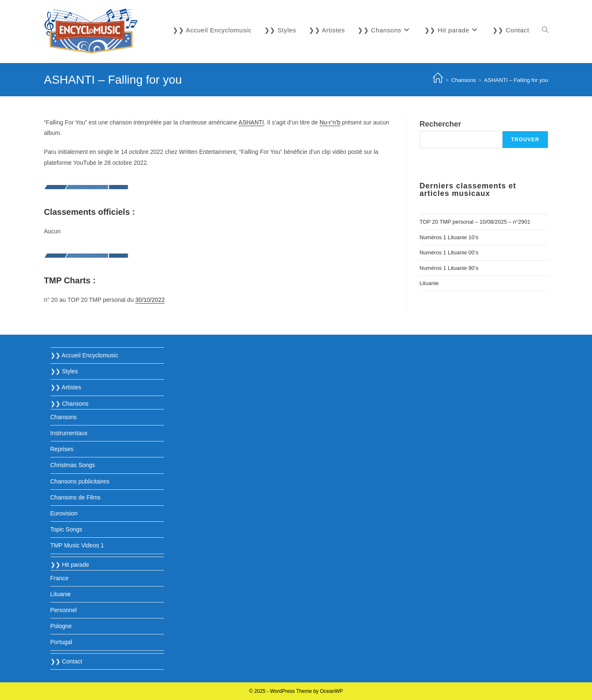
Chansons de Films (76, 497)
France (60, 578)
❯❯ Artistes (66, 387)
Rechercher (441, 124)
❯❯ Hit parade (70, 565)
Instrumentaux (69, 433)
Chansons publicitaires (80, 481)
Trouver (525, 140)
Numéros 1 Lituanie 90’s (449, 268)
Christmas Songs (73, 465)
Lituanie (429, 283)
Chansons (64, 417)
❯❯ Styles (64, 371)
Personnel (64, 610)
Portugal (61, 642)
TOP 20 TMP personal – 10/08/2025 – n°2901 (475, 222)
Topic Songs (66, 529)
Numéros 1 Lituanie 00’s (449, 252)
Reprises (62, 449)
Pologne (61, 626)
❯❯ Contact (66, 661)
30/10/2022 (150, 300)
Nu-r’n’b (330, 122)
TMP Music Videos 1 (77, 545)
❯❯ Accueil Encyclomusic (84, 355)
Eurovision (64, 513)
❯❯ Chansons (70, 404)
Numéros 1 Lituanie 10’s (449, 237)
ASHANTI (251, 122)
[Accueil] (438, 80)
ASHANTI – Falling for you (516, 80)
